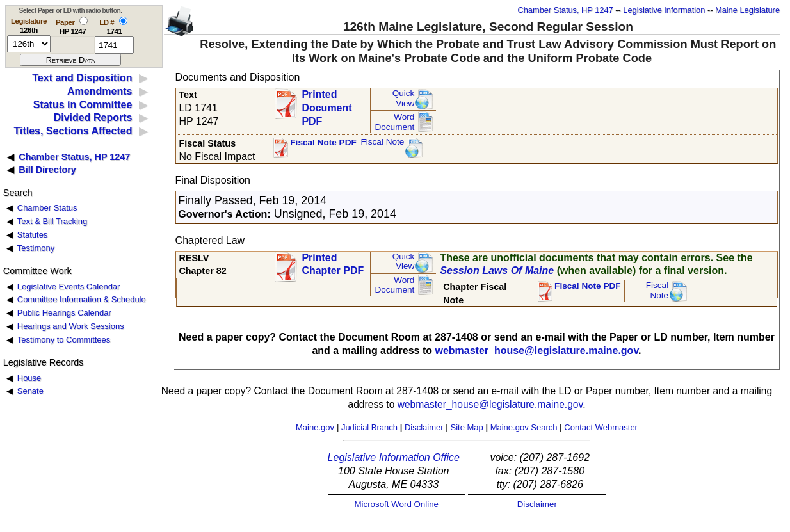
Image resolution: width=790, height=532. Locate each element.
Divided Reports (93, 117)
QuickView (404, 98)
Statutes (33, 235)
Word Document (394, 122)
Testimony (36, 248)
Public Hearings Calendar (64, 313)
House (29, 378)
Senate (30, 391)
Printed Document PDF (326, 104)
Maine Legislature (747, 10)
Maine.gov (315, 427)
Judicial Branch (369, 427)
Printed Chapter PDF (333, 264)
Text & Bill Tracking (52, 221)
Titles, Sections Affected (73, 131)
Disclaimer (424, 427)
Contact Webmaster (601, 427)
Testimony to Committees (64, 340)
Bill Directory (47, 170)
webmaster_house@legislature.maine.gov (536, 351)
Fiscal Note (382, 142)
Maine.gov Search (524, 427)
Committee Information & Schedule (82, 299)
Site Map (466, 427)
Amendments (100, 91)
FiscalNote (657, 290)
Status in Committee (83, 105)
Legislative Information (664, 10)
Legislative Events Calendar (69, 286)
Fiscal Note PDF (323, 142)
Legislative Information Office (394, 457)
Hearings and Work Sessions (71, 326)
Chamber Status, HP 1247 (566, 10)
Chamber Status (47, 208)
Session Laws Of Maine (497, 270)
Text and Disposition (82, 78)
